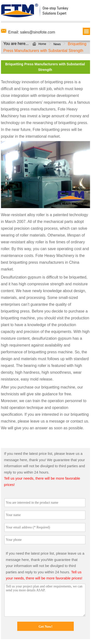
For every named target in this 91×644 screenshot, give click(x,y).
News (57, 44)
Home (42, 44)
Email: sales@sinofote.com (32, 32)
